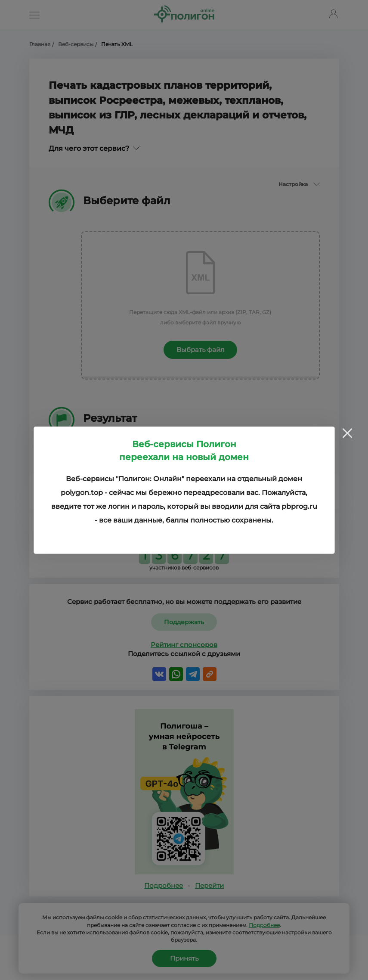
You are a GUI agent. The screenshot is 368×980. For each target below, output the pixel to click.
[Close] (347, 433)
